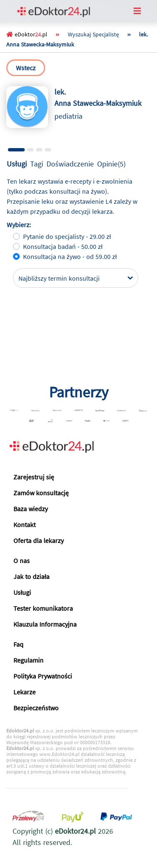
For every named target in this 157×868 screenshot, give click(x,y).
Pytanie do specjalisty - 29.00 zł (67, 236)
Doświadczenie (70, 164)
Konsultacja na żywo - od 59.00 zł (70, 256)
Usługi (17, 164)
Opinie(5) (111, 164)
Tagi (37, 164)
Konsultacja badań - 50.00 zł (63, 246)
